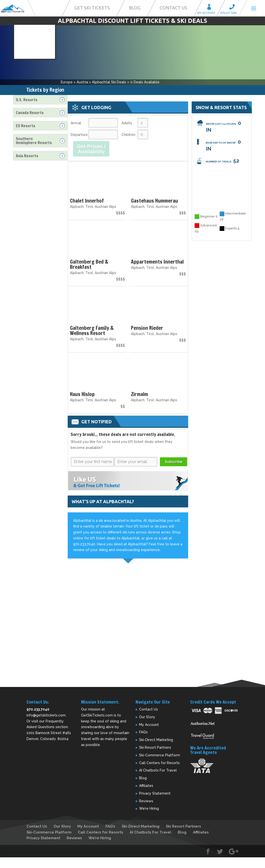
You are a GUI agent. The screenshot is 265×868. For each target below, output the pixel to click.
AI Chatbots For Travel (158, 770)
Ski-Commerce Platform (160, 755)
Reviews (146, 801)
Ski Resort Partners (155, 747)
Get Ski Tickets (92, 8)
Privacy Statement (155, 793)
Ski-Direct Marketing (156, 740)
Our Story (147, 717)
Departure (79, 135)
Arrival (76, 123)
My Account (211, 8)
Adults (127, 123)
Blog (135, 8)
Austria (82, 82)
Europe (67, 82)
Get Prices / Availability (91, 149)
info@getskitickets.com (46, 715)
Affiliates (146, 786)
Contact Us (173, 8)
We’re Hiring (149, 808)
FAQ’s (143, 732)
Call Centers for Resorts (159, 763)
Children (128, 135)
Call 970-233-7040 (234, 8)
